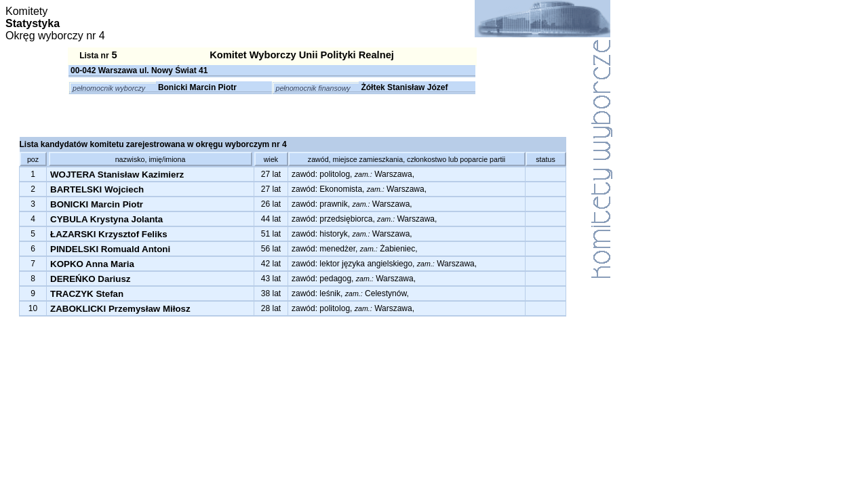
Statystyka (33, 23)
